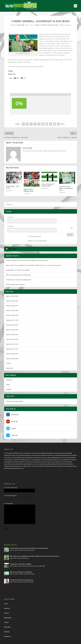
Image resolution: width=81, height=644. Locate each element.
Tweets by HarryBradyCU (15, 396)
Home (6, 599)
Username (11, 217)
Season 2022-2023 (12, 291)
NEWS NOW (12, 244)
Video (8, 379)
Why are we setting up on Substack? (18, 270)
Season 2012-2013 (12, 339)
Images (9, 384)
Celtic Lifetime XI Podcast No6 (48, 185)
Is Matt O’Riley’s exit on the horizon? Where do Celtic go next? (28, 255)
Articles (37, 25)
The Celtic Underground (14, 642)
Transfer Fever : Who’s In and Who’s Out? (66, 188)
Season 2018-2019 (12, 310)
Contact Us (7, 631)
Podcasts (43, 25)
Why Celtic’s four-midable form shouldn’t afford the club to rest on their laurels (33, 260)
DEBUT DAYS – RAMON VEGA (29, 190)
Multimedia (8, 613)
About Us (7, 603)
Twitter (9, 358)
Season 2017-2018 (12, 315)
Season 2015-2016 (12, 325)
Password (10, 224)
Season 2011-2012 (12, 344)
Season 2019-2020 (12, 305)
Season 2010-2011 (12, 349)
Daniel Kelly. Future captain (15, 279)
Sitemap (7, 627)
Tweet (11, 78)
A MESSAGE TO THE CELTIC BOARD (18, 265)
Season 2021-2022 (12, 296)
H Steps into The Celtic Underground (19, 275)
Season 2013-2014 (12, 334)
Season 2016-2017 (53, 25)
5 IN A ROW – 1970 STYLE (13, 187)
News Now (10, 363)
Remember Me (36, 231)
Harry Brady (21, 25)
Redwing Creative (40, 642)
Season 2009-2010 (12, 353)
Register (30, 236)
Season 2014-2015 (12, 329)
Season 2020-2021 (12, 301)
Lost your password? (40, 236)
